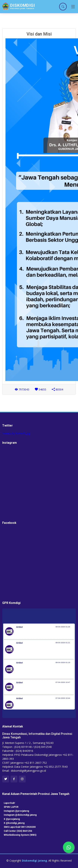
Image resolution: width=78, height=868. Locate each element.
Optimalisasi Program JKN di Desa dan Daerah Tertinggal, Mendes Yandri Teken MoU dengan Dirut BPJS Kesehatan (44, 671)
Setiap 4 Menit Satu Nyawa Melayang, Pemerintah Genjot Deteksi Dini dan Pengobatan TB (45, 707)
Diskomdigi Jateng (34, 861)
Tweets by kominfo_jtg (16, 433)
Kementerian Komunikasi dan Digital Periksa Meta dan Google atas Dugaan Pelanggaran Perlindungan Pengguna (42, 651)
